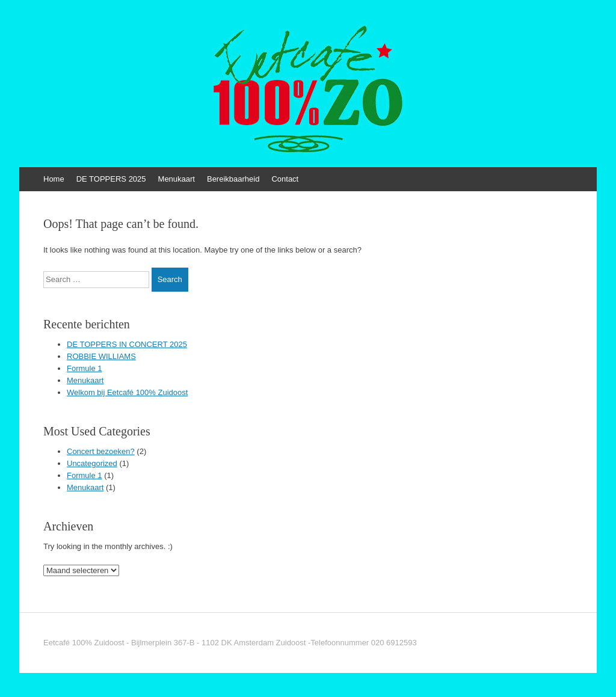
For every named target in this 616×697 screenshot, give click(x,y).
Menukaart (177, 179)
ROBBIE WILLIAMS (101, 356)
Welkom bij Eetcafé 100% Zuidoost (127, 392)
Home (54, 179)
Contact (285, 179)
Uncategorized (92, 463)
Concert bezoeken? (101, 451)
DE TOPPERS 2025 (111, 179)
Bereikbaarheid (233, 179)
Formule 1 (85, 368)
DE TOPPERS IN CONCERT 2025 (127, 344)
